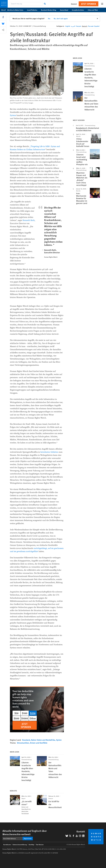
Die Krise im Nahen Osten (16, 10)
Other (33, 718)
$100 (25, 713)
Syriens (13, 115)
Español (97, 26)
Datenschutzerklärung (20, 844)
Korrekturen (7, 844)
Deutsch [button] (74, 4)
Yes (49, 18)
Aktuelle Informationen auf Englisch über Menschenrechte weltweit (25, 832)
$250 (33, 713)
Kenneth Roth (29, 220)
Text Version (40, 844)
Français (79, 26)
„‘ (30, 146)
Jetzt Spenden (89, 4)
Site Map (31, 844)
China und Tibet (94, 10)
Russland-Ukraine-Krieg (50, 10)
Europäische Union (79, 10)
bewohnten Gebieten (49, 452)
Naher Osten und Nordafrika (43, 740)
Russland (26, 740)
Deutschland (65, 10)
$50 (16, 713)
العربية (73, 26)
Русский (91, 26)
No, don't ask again (61, 18)
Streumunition (23, 743)
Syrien (59, 740)
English (68, 26)
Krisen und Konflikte (39, 743)
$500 (16, 718)
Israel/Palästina (33, 10)
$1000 (25, 718)
